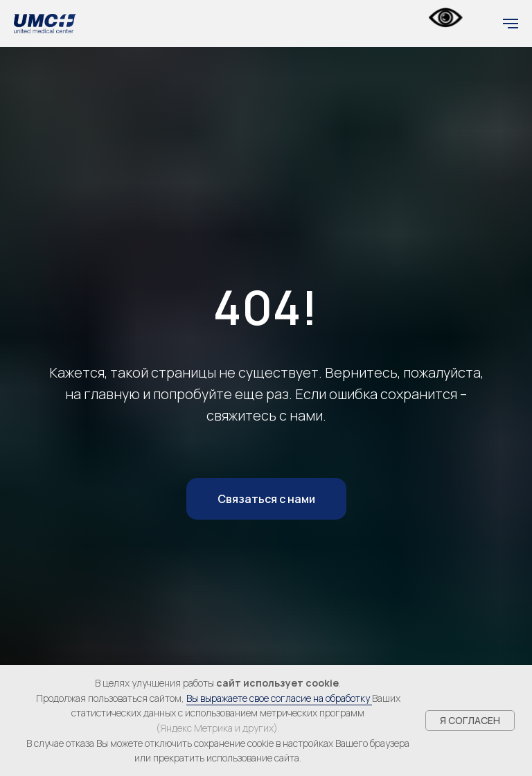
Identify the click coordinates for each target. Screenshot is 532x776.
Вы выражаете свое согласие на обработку (279, 698)
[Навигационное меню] (511, 24)
